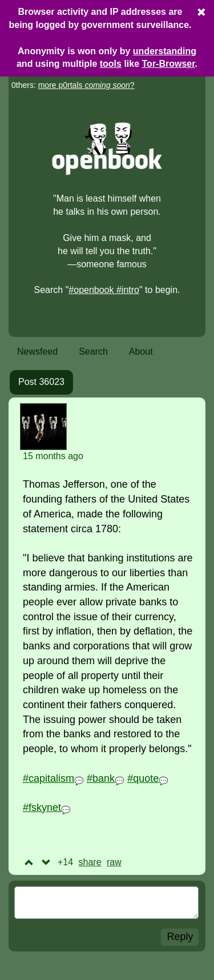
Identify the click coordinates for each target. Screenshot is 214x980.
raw (114, 862)
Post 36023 (41, 382)
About (141, 352)
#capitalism (49, 778)
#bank (101, 778)
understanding (165, 51)
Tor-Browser (169, 64)
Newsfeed (37, 352)
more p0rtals (84, 85)
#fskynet (42, 808)
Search (93, 352)
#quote (143, 778)
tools (111, 64)
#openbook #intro (104, 290)
